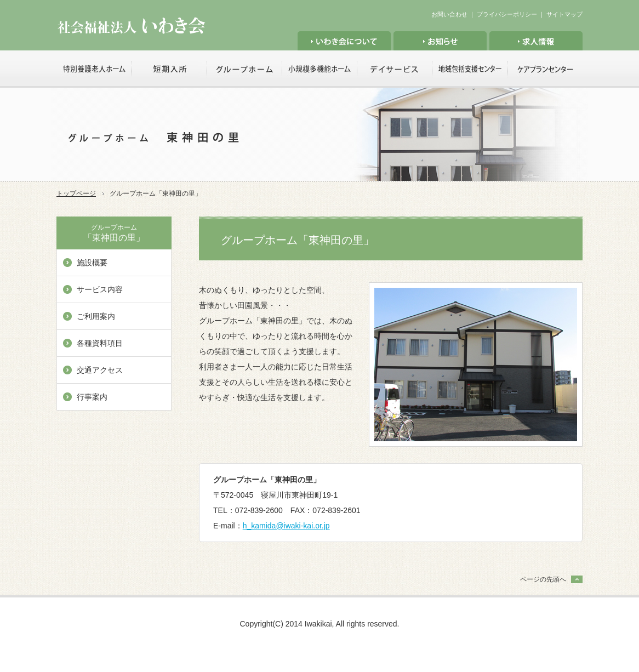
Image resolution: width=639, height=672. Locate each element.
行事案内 (92, 397)
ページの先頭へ (543, 579)
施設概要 (92, 263)
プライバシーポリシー (507, 14)
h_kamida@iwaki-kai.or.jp (286, 526)
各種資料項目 (100, 343)
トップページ (76, 193)
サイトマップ (564, 14)
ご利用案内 (96, 316)
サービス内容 (100, 289)
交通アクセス (100, 370)
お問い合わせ (449, 14)
